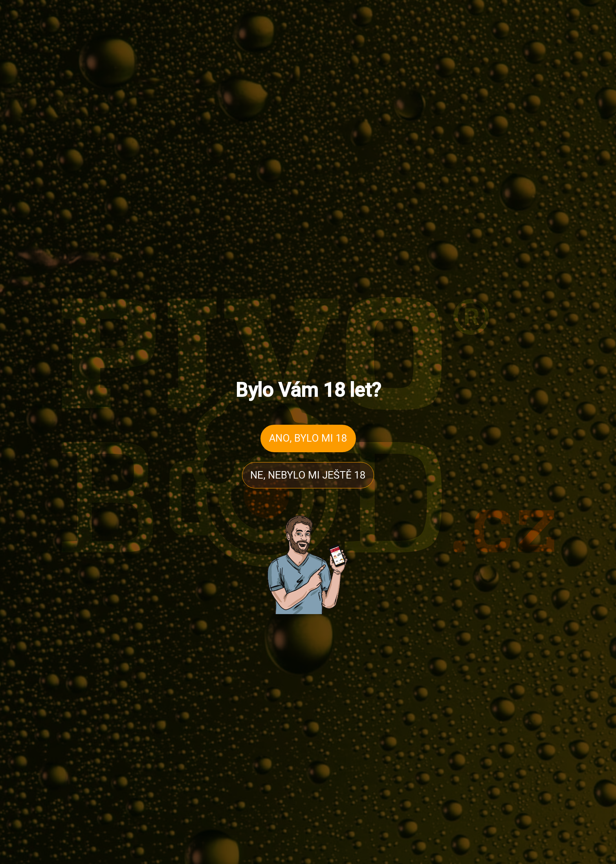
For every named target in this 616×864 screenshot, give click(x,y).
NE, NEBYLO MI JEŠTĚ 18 (308, 475)
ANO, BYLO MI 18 (308, 438)
